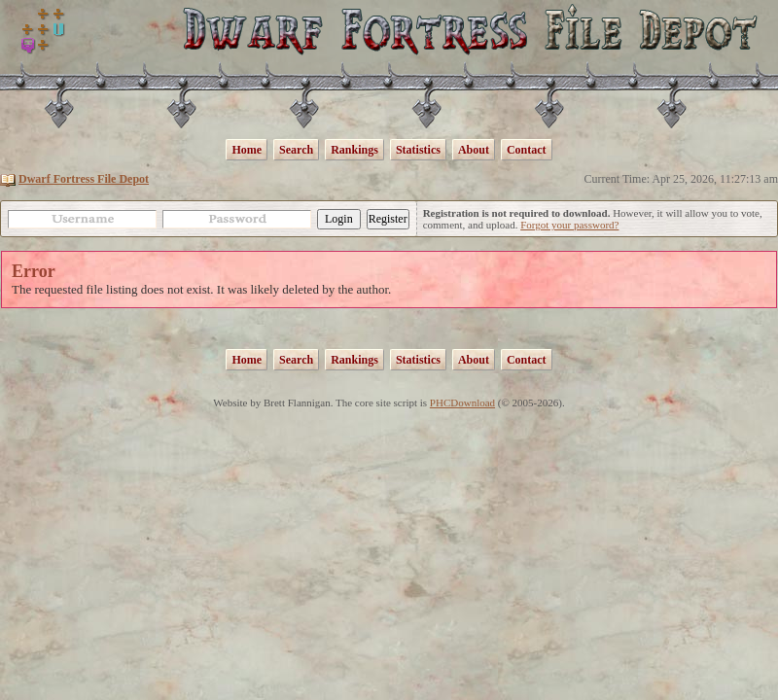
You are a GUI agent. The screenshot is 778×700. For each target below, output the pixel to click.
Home (247, 150)
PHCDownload (462, 402)
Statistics (418, 150)
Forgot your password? (569, 225)
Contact (527, 150)
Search (296, 150)
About (474, 150)
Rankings (354, 150)
